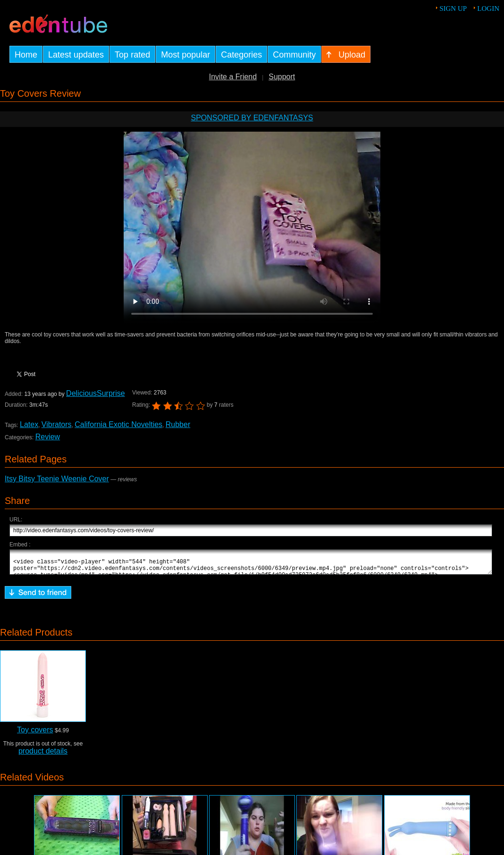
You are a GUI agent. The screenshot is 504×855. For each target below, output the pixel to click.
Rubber (178, 424)
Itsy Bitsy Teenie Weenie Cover (57, 479)
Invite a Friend (233, 77)
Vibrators (57, 424)
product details (43, 755)
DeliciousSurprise (96, 393)
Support (282, 77)
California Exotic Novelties (118, 424)
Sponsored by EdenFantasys (252, 118)
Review (48, 437)
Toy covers (35, 734)
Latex (29, 424)
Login (488, 8)
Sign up (453, 8)
